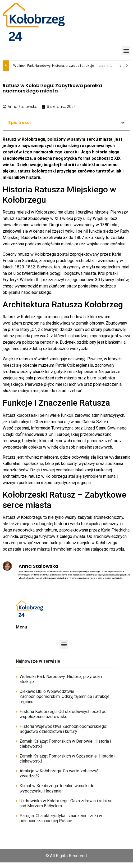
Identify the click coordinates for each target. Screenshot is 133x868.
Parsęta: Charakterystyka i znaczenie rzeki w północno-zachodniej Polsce (61, 818)
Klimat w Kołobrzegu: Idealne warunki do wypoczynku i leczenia (57, 788)
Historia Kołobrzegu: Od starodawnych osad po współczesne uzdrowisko (63, 714)
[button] (126, 51)
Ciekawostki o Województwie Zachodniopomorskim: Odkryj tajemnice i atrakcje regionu (65, 696)
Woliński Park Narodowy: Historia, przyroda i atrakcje (54, 66)
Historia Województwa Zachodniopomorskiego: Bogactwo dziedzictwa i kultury (63, 729)
